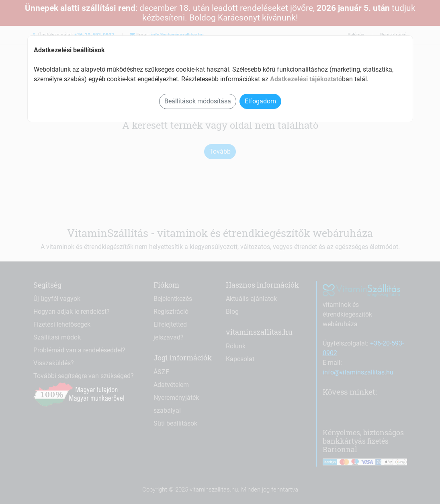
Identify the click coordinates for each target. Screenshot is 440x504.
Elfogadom (260, 101)
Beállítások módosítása (198, 101)
